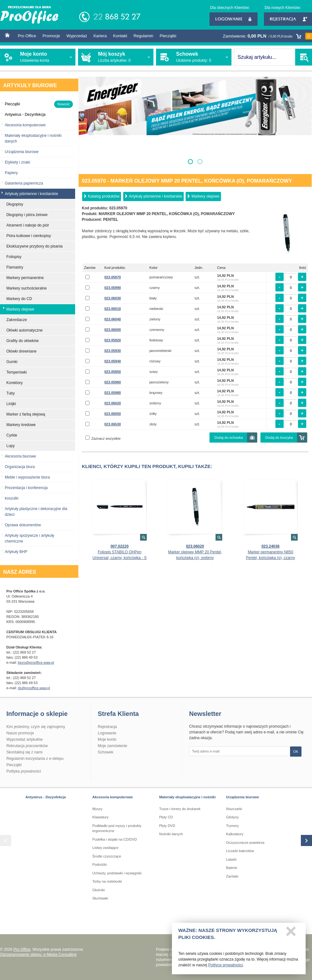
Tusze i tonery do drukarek (180, 809)
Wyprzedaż (77, 36)
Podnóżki (99, 864)
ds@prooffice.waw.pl (34, 688)
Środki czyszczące (107, 856)
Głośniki (99, 890)
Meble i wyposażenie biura (27, 477)
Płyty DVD (167, 826)
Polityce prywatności (226, 967)
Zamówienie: (267, 36)
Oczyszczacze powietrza (245, 843)
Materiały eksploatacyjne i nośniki (187, 797)
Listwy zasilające (105, 848)
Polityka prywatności (24, 771)
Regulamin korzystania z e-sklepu (35, 759)
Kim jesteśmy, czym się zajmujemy (36, 727)
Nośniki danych (171, 834)
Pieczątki (168, 36)
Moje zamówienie (113, 746)
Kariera (100, 36)
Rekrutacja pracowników (27, 746)
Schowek (106, 752)
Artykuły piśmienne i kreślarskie (156, 196)
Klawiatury (100, 817)
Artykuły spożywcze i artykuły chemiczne (29, 538)
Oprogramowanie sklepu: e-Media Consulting (38, 955)
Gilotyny (232, 817)
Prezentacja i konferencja (26, 488)
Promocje (51, 36)
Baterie (232, 868)
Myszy (97, 809)
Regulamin (143, 36)
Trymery (232, 826)
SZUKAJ (304, 57)
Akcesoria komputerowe (25, 125)
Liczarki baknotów (240, 851)
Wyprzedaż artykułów (25, 739)
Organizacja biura (20, 467)
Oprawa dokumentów (23, 525)
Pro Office (27, 36)
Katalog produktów (104, 196)
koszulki (12, 498)
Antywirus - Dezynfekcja (46, 797)
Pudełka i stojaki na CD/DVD (115, 839)
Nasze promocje (20, 733)
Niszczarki (234, 809)
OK (296, 752)
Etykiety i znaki (17, 162)
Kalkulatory (235, 834)
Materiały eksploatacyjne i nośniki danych (33, 138)
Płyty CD (166, 817)
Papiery (11, 173)
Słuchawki (100, 898)
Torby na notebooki (107, 881)
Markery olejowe (205, 196)
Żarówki (232, 876)
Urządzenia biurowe (22, 152)
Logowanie (234, 19)
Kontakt (120, 36)
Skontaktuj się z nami (24, 752)
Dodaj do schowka (229, 437)
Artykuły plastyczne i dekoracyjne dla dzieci (36, 512)
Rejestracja (288, 19)
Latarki (231, 859)
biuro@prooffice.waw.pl (36, 662)
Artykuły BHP (16, 552)
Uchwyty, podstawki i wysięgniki (117, 873)
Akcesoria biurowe (20, 456)
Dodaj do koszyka (279, 437)
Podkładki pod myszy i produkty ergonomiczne (117, 828)
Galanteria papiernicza (24, 183)
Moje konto (107, 739)
